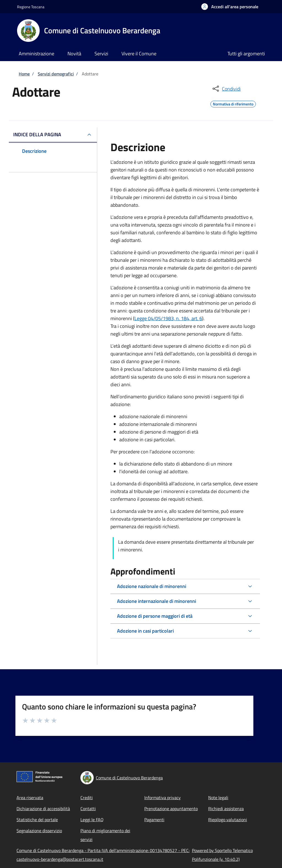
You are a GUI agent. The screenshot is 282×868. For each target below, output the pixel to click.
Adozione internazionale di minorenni (157, 601)
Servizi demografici (56, 74)
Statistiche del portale (37, 820)
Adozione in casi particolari (145, 631)
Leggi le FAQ (92, 820)
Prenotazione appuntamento (171, 809)
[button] (230, 7)
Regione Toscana (31, 7)
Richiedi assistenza (226, 809)
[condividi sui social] (226, 89)
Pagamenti (154, 820)
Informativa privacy (162, 798)
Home (24, 74)
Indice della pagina (37, 134)
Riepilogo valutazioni (228, 820)
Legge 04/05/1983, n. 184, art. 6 (168, 318)
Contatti (88, 809)
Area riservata (30, 798)
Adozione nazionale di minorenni (152, 586)
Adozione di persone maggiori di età (155, 616)
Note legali (218, 798)
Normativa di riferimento (233, 103)
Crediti (87, 798)
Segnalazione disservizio (39, 831)
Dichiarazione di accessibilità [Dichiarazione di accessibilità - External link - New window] (43, 809)
